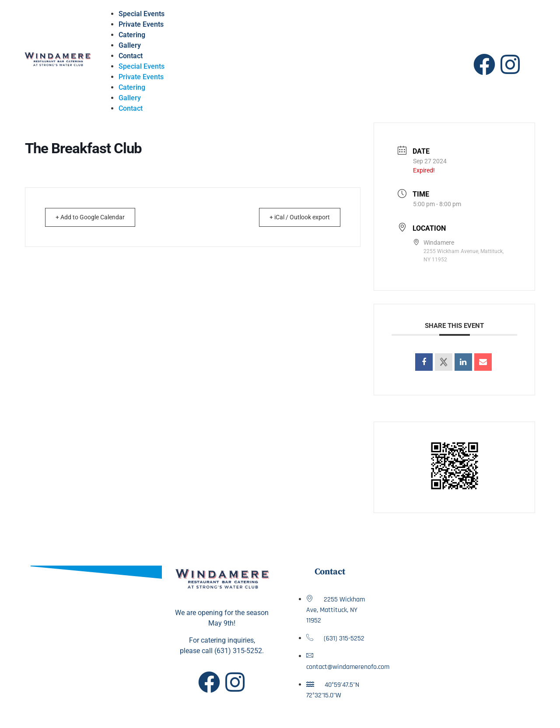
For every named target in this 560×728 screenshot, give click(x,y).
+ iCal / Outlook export (294, 217)
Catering (132, 35)
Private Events (141, 24)
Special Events (142, 14)
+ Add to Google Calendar (95, 217)
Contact (131, 56)
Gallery (130, 45)
